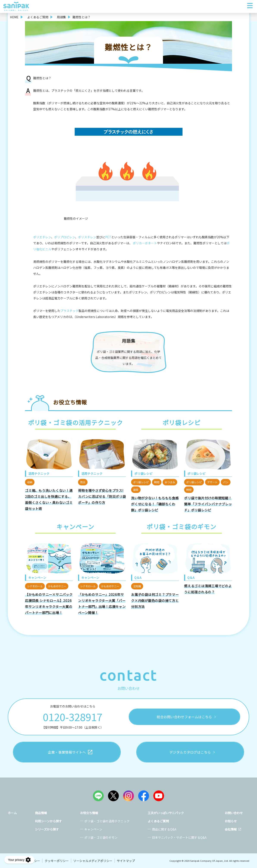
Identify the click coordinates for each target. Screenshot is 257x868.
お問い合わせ (234, 813)
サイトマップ (126, 861)
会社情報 (231, 829)
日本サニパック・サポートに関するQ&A (179, 837)
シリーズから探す (47, 829)
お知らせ (231, 821)
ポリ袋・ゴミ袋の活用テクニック (107, 821)
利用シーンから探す (48, 821)
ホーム (12, 813)
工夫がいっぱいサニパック (166, 813)
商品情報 (41, 813)
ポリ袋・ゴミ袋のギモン (101, 837)
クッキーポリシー (57, 861)
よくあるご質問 (158, 821)
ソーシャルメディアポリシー (93, 861)
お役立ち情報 (89, 813)
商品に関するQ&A (164, 829)
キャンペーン (93, 829)
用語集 (129, 341)
